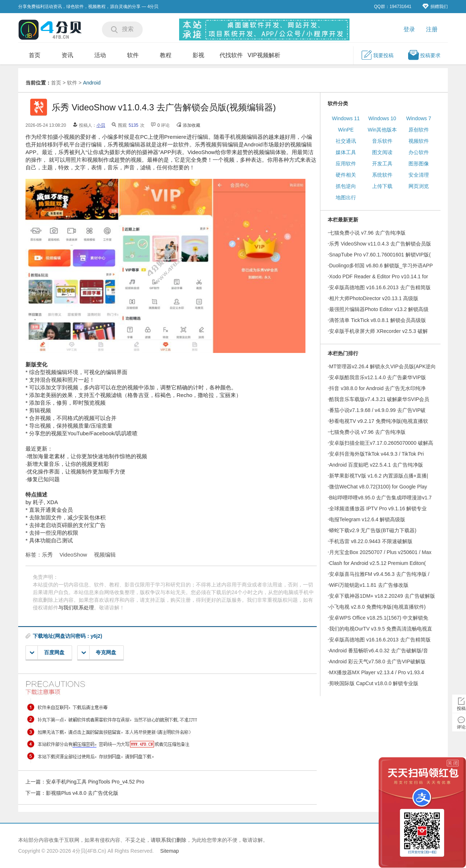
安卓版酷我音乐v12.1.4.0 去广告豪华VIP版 (378, 377)
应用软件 (346, 164)
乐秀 (47, 555)
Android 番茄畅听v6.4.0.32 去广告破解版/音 (379, 651)
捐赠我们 (435, 6)
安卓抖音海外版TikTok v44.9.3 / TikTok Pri (376, 454)
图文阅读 (382, 152)
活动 (100, 55)
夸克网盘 (99, 653)
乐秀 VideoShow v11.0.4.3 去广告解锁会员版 (380, 244)
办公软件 (419, 152)
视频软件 (419, 141)
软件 (133, 55)
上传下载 (382, 186)
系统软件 (382, 175)
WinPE (346, 130)
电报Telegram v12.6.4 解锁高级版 (367, 519)
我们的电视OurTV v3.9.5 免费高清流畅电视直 (381, 629)
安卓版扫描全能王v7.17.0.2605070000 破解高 (381, 443)
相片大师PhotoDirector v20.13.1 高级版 (374, 298)
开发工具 (382, 164)
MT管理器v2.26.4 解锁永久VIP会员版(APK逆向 (382, 366)
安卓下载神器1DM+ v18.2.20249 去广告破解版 (382, 596)
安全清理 (419, 175)
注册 (432, 29)
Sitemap (169, 851)
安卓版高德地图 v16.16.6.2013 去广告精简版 (380, 287)
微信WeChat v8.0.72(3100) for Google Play (378, 487)
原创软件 (419, 130)
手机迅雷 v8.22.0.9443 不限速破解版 (371, 541)
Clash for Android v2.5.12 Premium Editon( (377, 563)
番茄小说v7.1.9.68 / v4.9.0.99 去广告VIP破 (377, 410)
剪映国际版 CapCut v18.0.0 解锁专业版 (374, 683)
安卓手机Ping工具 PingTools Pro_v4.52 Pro (95, 782)
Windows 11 (346, 118)
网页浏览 (419, 186)
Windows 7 (419, 118)
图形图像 (419, 164)
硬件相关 (346, 175)
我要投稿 (377, 55)
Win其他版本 (382, 130)
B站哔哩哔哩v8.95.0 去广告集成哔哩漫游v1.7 (380, 498)
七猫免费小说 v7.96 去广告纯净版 (367, 233)
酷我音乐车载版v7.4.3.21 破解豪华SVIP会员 (379, 399)
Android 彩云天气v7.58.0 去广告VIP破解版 (377, 661)
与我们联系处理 (76, 608)
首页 (35, 55)
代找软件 (231, 55)
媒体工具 (346, 152)
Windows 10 (382, 118)
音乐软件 (382, 141)
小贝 (101, 125)
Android (92, 83)
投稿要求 (424, 55)
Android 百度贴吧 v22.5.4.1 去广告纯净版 (376, 465)
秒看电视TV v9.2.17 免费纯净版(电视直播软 (379, 421)
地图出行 (346, 197)
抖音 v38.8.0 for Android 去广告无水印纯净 (377, 388)
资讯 (67, 55)
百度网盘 (47, 653)
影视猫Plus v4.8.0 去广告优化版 (82, 793)
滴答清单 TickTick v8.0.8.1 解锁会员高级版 (378, 320)
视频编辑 (105, 555)
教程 (166, 55)
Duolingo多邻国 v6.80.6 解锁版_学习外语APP (381, 266)
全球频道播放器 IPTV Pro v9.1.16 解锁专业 (378, 508)
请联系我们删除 (169, 840)
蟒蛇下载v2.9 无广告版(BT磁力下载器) (373, 530)
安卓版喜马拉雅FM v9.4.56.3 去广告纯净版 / (379, 574)
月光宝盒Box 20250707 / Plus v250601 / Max (380, 552)
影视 (198, 55)
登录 (409, 29)
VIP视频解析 (264, 55)
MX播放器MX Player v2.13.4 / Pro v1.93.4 (377, 672)
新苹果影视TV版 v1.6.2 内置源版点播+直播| (379, 476)
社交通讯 (346, 141)
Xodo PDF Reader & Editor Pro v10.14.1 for (379, 276)
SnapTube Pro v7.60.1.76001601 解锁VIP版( (380, 255)
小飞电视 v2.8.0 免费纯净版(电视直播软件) (377, 607)
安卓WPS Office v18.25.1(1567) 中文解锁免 (379, 618)
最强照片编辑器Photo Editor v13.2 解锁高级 (379, 309)
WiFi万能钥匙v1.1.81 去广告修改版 (369, 585)
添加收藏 (191, 125)
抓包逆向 (346, 186)
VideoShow (74, 555)
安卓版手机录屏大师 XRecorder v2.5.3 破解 (378, 331)
